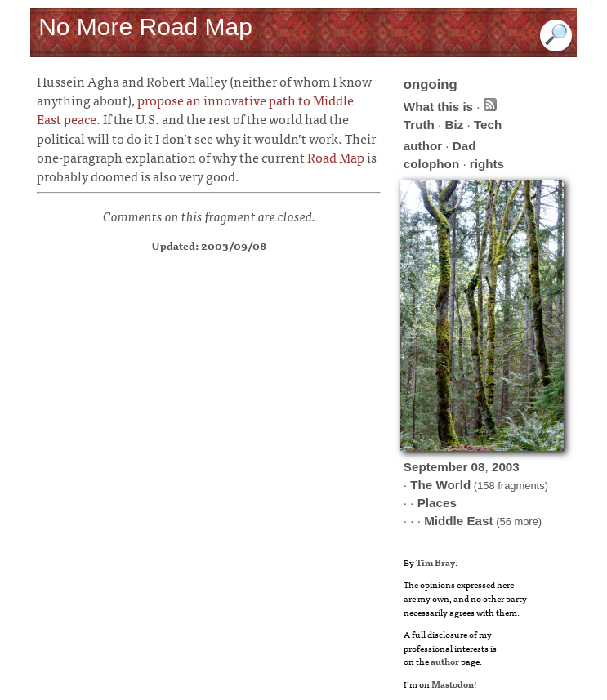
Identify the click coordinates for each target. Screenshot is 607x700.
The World (440, 485)
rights (487, 164)
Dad (464, 146)
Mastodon (453, 684)
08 (478, 467)
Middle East (458, 521)
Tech (488, 125)
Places (437, 503)
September (436, 467)
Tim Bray (435, 562)
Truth (419, 125)
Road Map (336, 157)
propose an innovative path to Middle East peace (195, 109)
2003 (506, 467)
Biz (454, 125)
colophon (431, 164)
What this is (438, 107)
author (423, 146)
